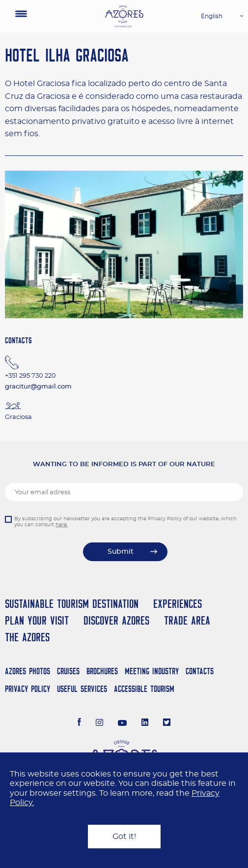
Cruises (68, 671)
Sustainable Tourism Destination (72, 604)
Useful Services (82, 689)
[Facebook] (80, 723)
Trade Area (187, 620)
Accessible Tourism (144, 689)
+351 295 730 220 (30, 376)
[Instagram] (99, 723)
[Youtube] (122, 723)
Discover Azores (116, 620)
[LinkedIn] (145, 723)
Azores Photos (28, 671)
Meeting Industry (152, 671)
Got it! (124, 837)
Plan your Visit (37, 620)
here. (62, 525)
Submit (121, 552)
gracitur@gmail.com (38, 387)
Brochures (102, 671)
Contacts (200, 671)
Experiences (178, 604)
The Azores (27, 637)
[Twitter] (167, 723)
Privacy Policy (28, 689)
